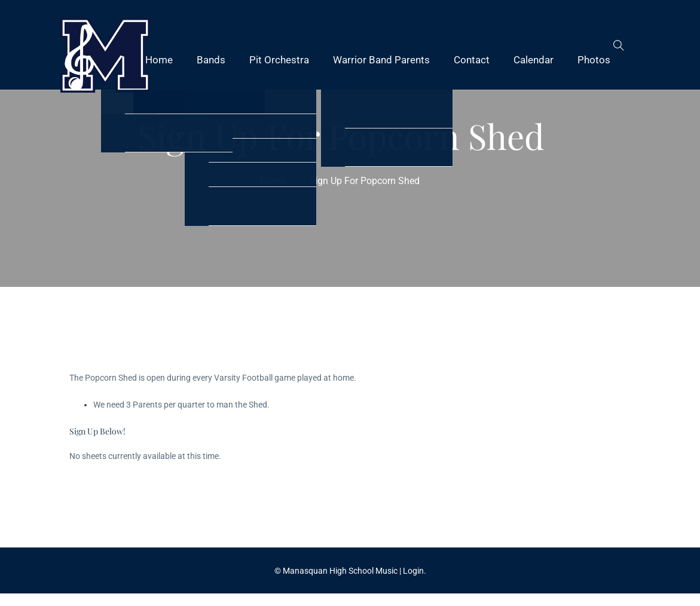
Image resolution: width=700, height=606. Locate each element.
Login (413, 571)
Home (159, 60)
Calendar (534, 60)
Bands (211, 60)
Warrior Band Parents (381, 60)
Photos (594, 60)
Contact (472, 60)
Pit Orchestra (279, 60)
